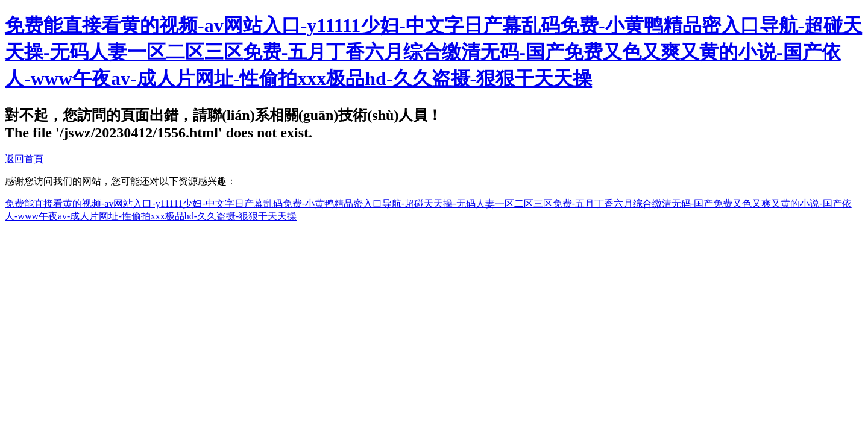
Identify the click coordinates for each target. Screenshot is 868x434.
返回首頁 (24, 159)
